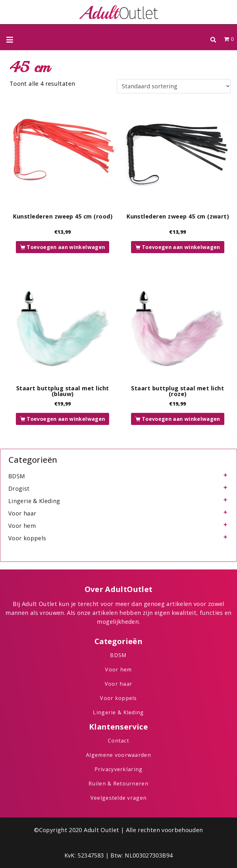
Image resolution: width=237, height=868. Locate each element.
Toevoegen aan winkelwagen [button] (66, 247)
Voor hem (22, 526)
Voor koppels (27, 538)
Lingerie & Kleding (34, 501)
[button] (213, 40)
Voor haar (22, 513)
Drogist (19, 488)
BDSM (16, 476)
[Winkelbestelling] (174, 86)
